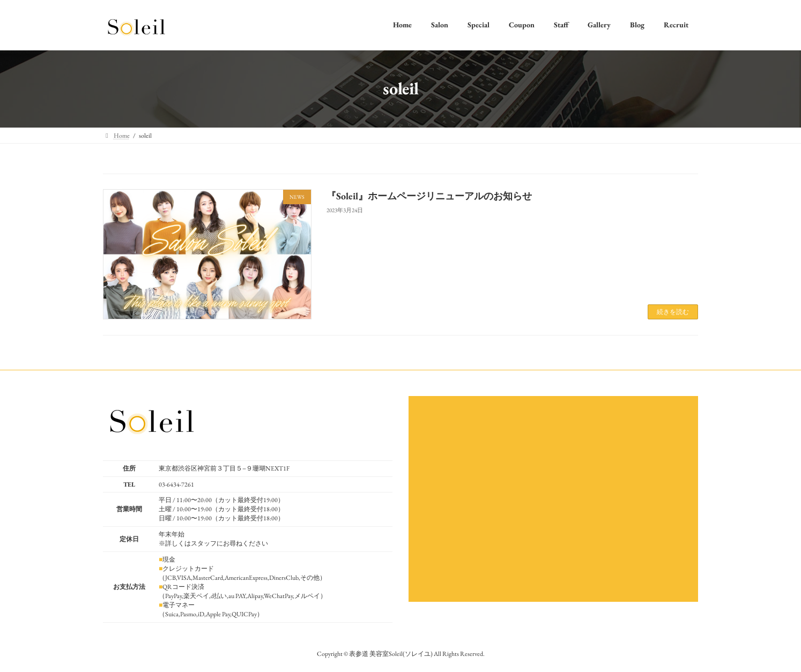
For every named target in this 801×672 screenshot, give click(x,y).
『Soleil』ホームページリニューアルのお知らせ (429, 196)
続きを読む (673, 312)
